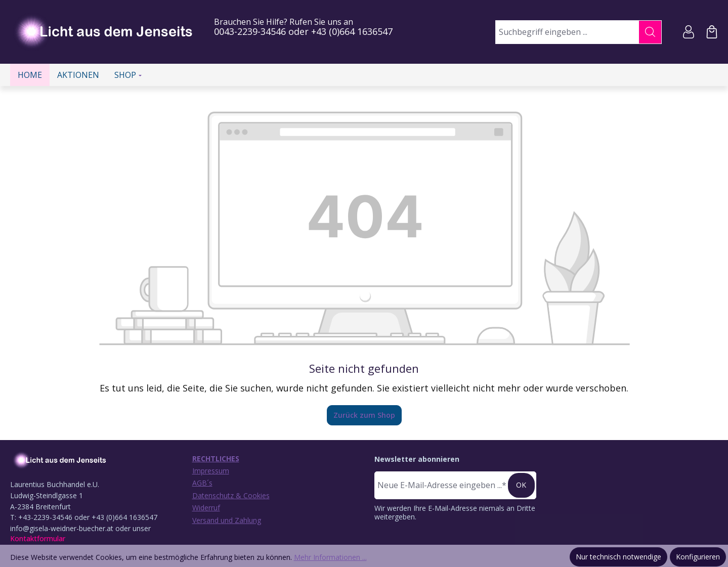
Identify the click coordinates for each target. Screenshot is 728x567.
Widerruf (206, 508)
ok (521, 485)
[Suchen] (650, 32)
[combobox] (567, 32)
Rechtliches (216, 459)
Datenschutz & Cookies (231, 495)
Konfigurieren (698, 557)
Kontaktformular (38, 538)
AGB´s (202, 483)
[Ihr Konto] (689, 32)
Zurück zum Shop (364, 415)
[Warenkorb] (712, 32)
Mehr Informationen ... (330, 557)
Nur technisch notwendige (618, 557)
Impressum (211, 471)
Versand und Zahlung (227, 520)
